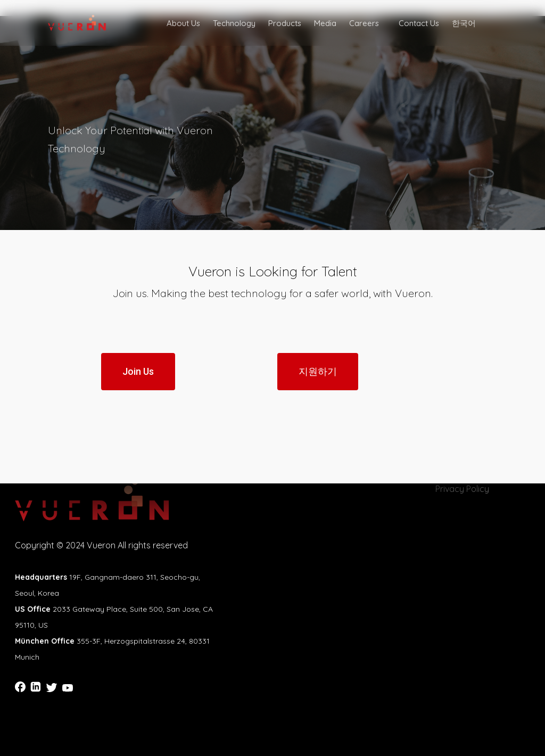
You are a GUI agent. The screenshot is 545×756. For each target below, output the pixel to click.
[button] (138, 372)
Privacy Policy (462, 489)
